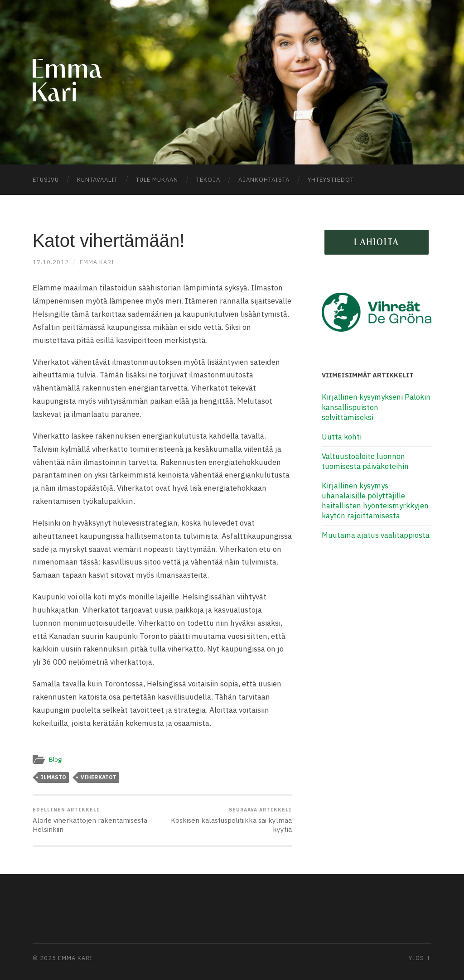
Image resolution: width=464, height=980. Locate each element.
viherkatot (99, 777)
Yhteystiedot (331, 180)
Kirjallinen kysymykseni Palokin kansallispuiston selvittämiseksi (376, 407)
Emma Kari (97, 262)
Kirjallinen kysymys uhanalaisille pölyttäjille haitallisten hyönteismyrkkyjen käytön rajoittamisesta (375, 501)
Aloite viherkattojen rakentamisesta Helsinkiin (96, 820)
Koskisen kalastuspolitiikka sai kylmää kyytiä (228, 820)
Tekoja (208, 180)
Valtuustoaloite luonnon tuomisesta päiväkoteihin (365, 461)
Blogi (56, 759)
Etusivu (46, 180)
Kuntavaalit (97, 180)
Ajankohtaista (264, 180)
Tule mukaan (157, 180)
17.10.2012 (51, 262)
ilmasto (53, 777)
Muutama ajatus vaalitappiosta (376, 535)
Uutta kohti (342, 437)
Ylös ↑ (420, 958)
